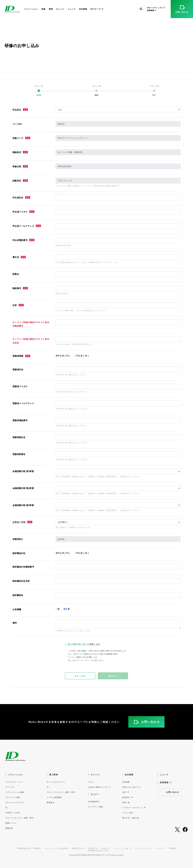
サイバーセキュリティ (56, 782)
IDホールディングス (156, 8)
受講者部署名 (19, 454)
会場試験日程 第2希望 (23, 488)
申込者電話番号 (23, 240)
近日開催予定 (94, 802)
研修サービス (11, 823)
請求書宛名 (18, 595)
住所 (18, 305)
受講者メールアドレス (23, 403)
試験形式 (20, 181)
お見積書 (17, 609)
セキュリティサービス (15, 802)
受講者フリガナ (20, 386)
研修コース (21, 138)
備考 (15, 623)
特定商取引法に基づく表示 (98, 851)
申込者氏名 (21, 198)
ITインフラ (10, 787)
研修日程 (20, 166)
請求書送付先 (19, 553)
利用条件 (173, 848)
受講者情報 (21, 356)
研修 (44, 9)
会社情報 (83, 9)
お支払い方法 (22, 522)
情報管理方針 (78, 848)
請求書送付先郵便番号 (23, 567)
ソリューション (31, 9)
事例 (51, 9)
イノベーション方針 (122, 848)
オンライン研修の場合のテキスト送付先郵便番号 (31, 324)
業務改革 (9, 828)
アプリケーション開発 (15, 792)
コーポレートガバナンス (134, 808)
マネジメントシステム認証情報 (56, 848)
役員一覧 (126, 802)
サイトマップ (161, 848)
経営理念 (128, 797)
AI (6, 808)
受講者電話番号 (20, 420)
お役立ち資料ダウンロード (99, 787)
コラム (91, 782)
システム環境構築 (54, 797)
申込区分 (20, 110)
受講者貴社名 (19, 437)
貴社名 (19, 257)
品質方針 (93, 848)
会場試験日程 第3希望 (23, 505)
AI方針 (106, 848)
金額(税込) (18, 539)
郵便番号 (20, 288)
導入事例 (54, 775)
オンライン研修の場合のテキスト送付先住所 (31, 341)
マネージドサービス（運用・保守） (20, 818)
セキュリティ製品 (13, 797)
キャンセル (80, 676)
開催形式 (20, 152)
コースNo (17, 124)
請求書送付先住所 (21, 581)
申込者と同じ (64, 356)
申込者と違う (83, 356)
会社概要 (126, 782)
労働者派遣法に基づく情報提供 (29, 848)
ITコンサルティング (14, 782)
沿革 (126, 792)
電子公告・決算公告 (131, 818)
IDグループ (97, 9)
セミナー (95, 794)
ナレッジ (60, 9)
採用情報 (152, 10)
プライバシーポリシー (83, 660)
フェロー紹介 (128, 813)
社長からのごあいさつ (132, 787)
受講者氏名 (18, 370)
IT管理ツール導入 (13, 813)
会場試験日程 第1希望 (23, 471)
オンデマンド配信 (96, 807)
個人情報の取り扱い (78, 644)
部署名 (16, 274)
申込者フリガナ (23, 212)
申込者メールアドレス (27, 226)
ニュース (72, 9)
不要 (68, 609)
